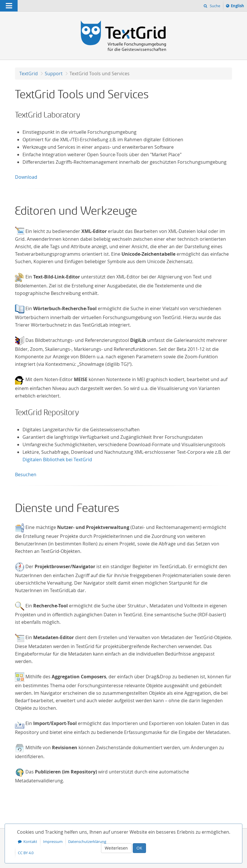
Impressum (53, 841)
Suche (215, 6)
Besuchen (26, 475)
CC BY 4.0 (26, 853)
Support (54, 74)
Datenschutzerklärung (87, 841)
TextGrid (29, 74)
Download (26, 177)
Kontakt (30, 841)
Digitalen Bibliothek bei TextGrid (57, 460)
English (238, 7)
